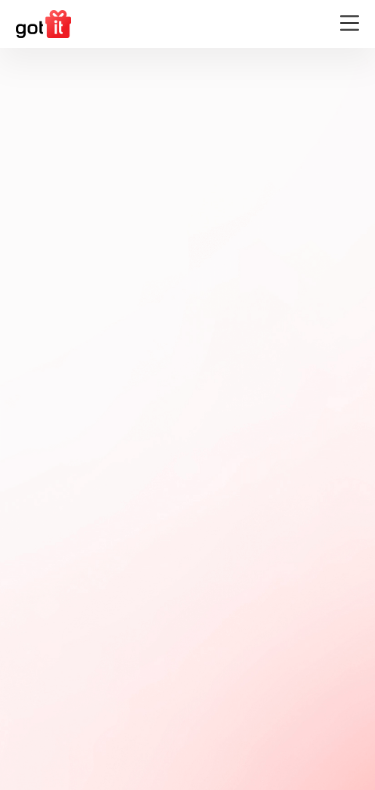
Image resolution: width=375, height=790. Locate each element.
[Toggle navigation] (349, 24)
